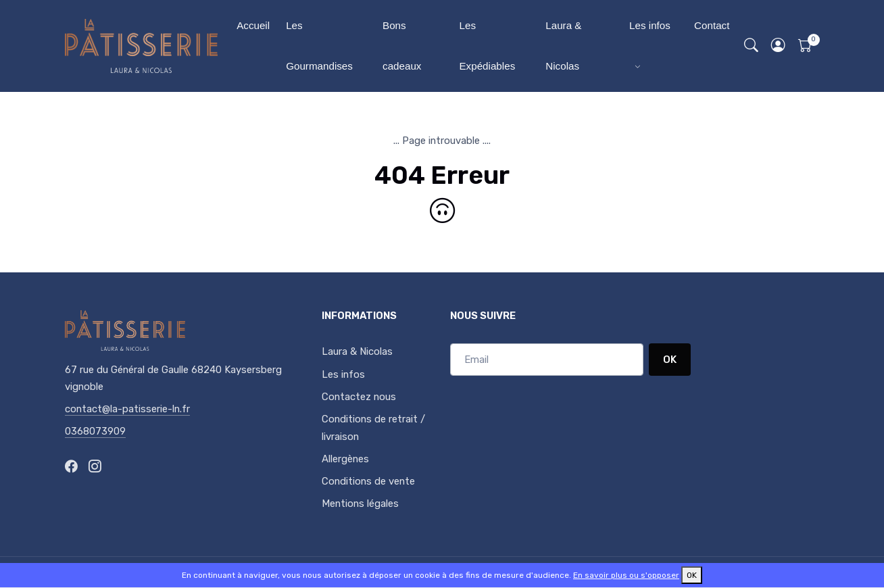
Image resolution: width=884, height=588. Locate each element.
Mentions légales (360, 504)
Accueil (253, 25)
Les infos (650, 25)
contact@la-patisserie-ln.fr (127, 409)
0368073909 (95, 431)
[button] (779, 46)
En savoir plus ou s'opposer (626, 575)
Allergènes (345, 459)
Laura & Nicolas (563, 46)
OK (670, 360)
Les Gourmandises (319, 46)
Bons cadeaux (402, 46)
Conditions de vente (368, 481)
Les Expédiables (487, 46)
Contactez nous (359, 397)
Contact (712, 25)
